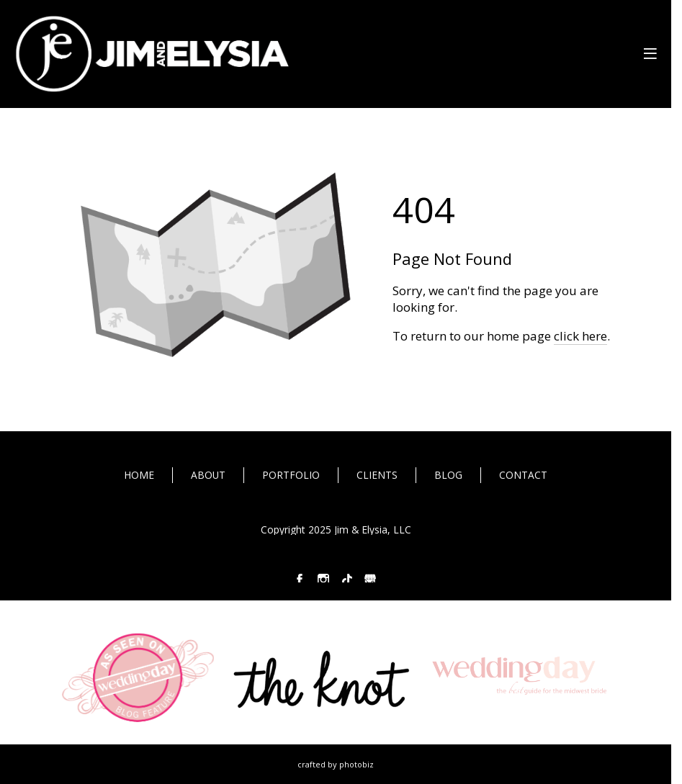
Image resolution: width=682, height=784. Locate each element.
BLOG (448, 475)
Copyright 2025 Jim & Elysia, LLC (336, 530)
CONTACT (523, 475)
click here (580, 336)
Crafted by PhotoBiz (336, 764)
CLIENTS (377, 475)
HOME (139, 475)
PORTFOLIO (291, 475)
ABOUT (208, 475)
